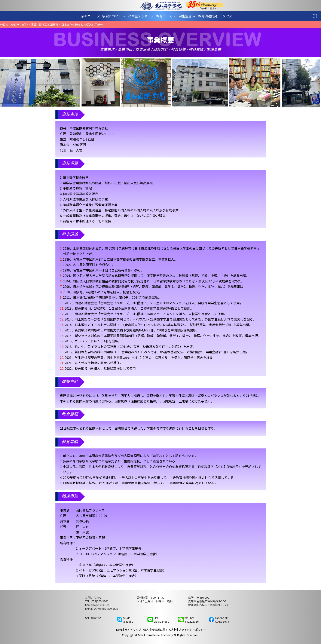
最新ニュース (92, 16)
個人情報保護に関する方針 (160, 630)
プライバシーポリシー (192, 630)
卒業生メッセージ (143, 16)
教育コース (168, 16)
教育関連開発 (209, 16)
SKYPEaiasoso (128, 620)
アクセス (227, 16)
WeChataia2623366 (192, 620)
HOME (119, 630)
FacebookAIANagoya (222, 620)
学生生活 (189, 16)
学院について (116, 16)
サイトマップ (133, 630)
